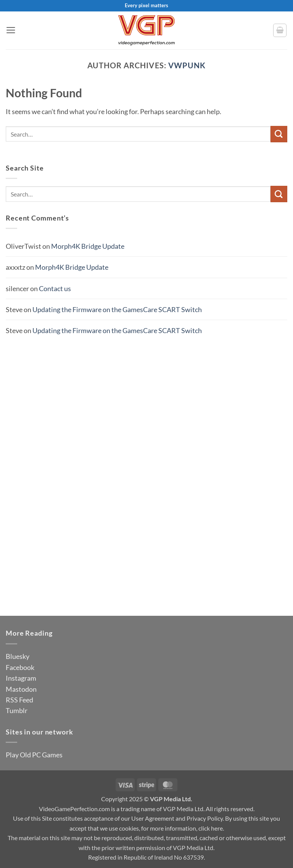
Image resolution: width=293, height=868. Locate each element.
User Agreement (153, 818)
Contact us (55, 288)
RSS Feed (19, 700)
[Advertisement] (146, 465)
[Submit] (279, 134)
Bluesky (18, 656)
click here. (211, 828)
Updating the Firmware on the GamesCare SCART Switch (117, 309)
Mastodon (21, 689)
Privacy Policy (205, 818)
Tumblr (17, 710)
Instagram (21, 678)
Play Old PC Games (34, 755)
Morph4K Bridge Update (88, 246)
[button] (11, 30)
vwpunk (187, 65)
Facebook (20, 667)
